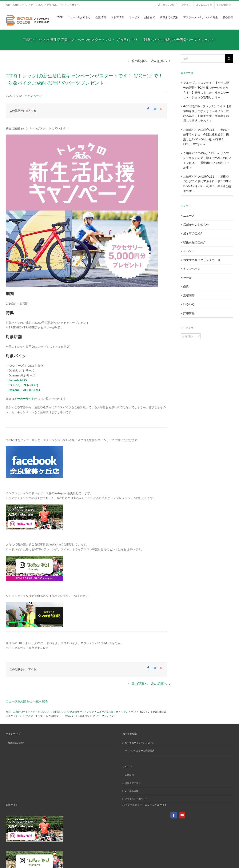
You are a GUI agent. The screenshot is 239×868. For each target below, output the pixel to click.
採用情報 (189, 313)
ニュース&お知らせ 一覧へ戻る (27, 701)
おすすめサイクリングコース (202, 260)
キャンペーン (33, 96)
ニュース (189, 215)
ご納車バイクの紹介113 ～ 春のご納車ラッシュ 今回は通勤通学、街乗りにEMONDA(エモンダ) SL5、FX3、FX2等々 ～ (206, 137)
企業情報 (129, 775)
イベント (189, 251)
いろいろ (189, 304)
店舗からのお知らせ (196, 224)
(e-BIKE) (33, 385)
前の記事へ (139, 61)
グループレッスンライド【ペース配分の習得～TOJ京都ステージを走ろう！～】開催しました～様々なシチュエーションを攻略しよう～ (206, 90)
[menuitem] (167, 5)
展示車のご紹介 (193, 233)
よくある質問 (132, 791)
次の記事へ (159, 61)
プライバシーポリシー (136, 799)
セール (187, 278)
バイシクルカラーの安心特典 (140, 751)
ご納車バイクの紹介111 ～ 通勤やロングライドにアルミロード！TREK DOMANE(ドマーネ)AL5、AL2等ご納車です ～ (207, 184)
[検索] (203, 58)
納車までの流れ (133, 783)
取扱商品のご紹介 (195, 242)
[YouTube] (182, 815)
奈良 (186, 286)
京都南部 (189, 295)
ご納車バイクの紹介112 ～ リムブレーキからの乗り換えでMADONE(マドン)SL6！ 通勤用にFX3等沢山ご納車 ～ (207, 160)
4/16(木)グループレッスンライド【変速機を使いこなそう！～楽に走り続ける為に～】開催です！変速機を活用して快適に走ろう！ (207, 113)
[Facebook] (174, 815)
